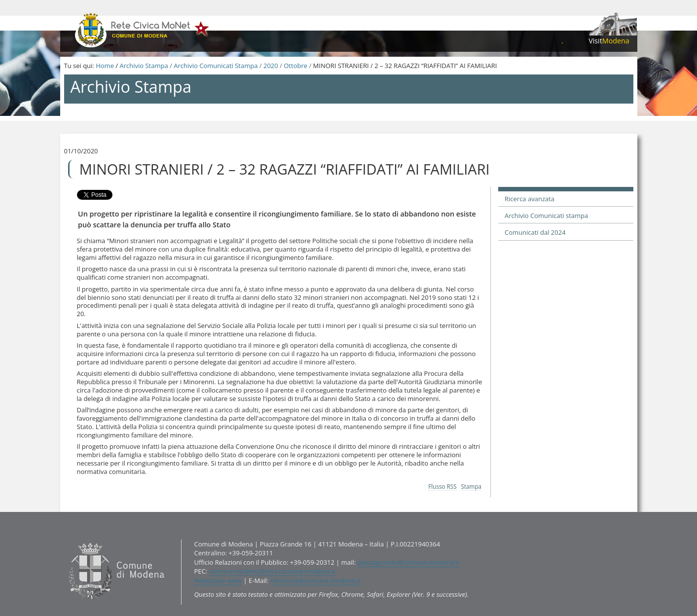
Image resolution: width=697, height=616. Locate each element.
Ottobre (295, 66)
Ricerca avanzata (530, 199)
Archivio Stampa (144, 66)
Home (105, 66)
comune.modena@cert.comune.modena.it (272, 571)
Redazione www (218, 580)
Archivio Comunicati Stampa (216, 66)
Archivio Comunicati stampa (546, 216)
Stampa (472, 486)
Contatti (66, 539)
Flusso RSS (442, 486)
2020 (271, 66)
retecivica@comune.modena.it (315, 580)
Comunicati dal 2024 (535, 232)
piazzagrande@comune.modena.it (408, 562)
